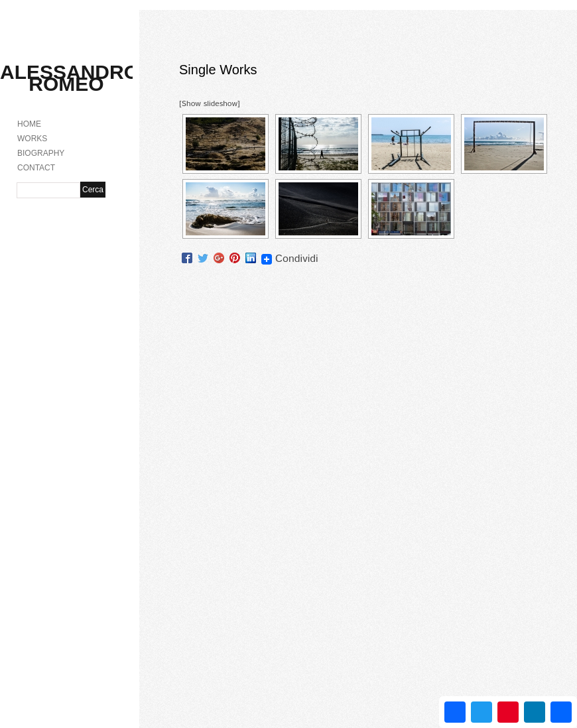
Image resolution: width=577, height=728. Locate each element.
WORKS (32, 139)
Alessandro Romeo (70, 78)
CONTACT (36, 168)
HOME (29, 124)
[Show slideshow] (210, 104)
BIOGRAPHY (41, 153)
